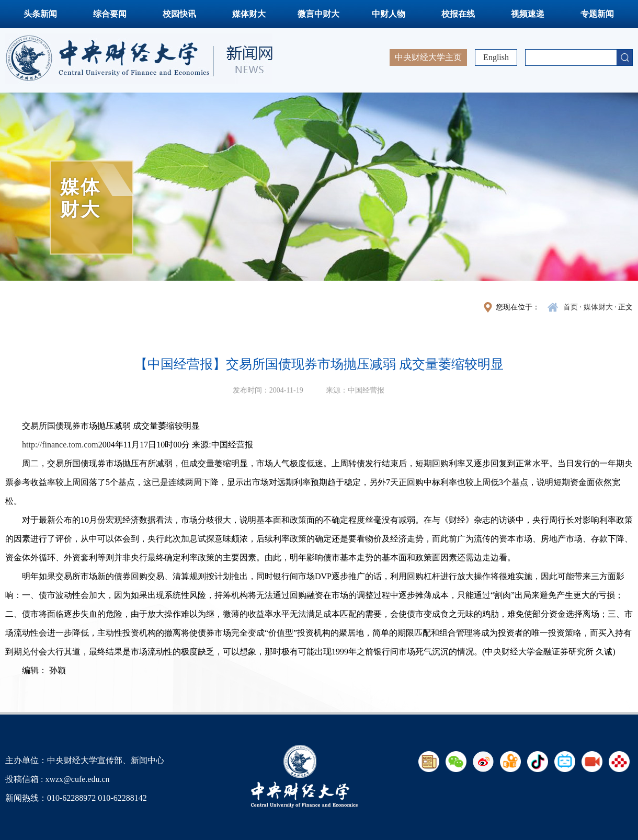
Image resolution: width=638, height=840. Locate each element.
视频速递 (528, 14)
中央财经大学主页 (428, 57)
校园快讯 (179, 14)
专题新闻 (597, 14)
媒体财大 (249, 14)
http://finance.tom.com (60, 445)
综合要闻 (110, 14)
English (496, 57)
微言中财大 (318, 14)
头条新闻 (40, 14)
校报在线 (458, 14)
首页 (571, 307)
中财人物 (389, 14)
